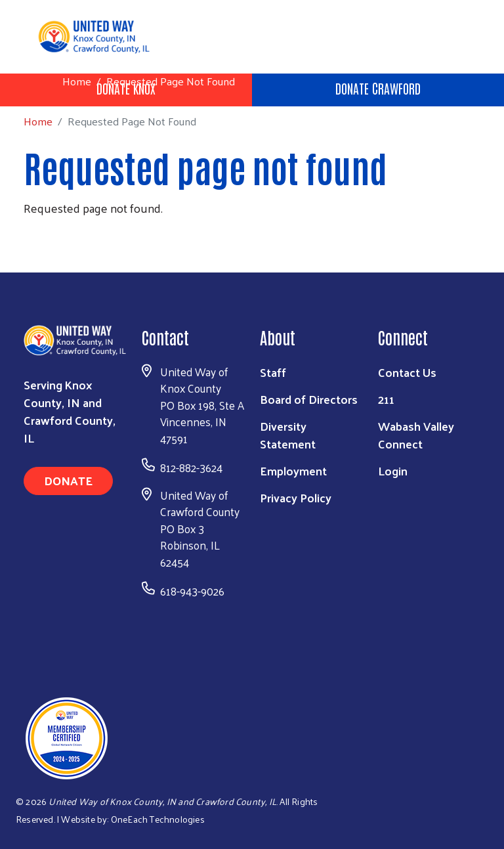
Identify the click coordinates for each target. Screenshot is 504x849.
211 (386, 399)
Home (77, 81)
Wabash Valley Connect (416, 435)
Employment (293, 470)
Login (393, 470)
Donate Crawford (378, 88)
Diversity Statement (288, 435)
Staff (273, 372)
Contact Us (407, 372)
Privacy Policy (296, 497)
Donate (68, 480)
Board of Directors (309, 399)
